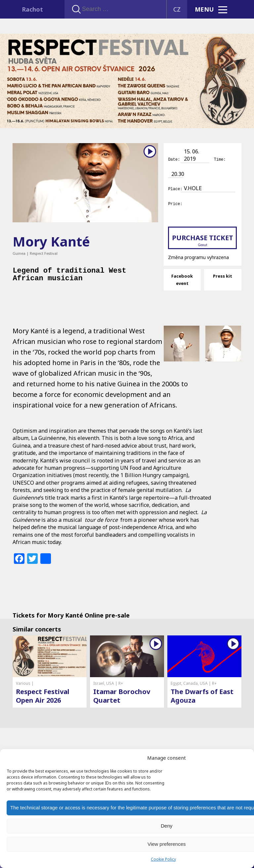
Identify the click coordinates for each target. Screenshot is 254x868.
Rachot (32, 9)
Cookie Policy (163, 859)
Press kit (223, 275)
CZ (177, 9)
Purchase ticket (202, 239)
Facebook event (182, 279)
